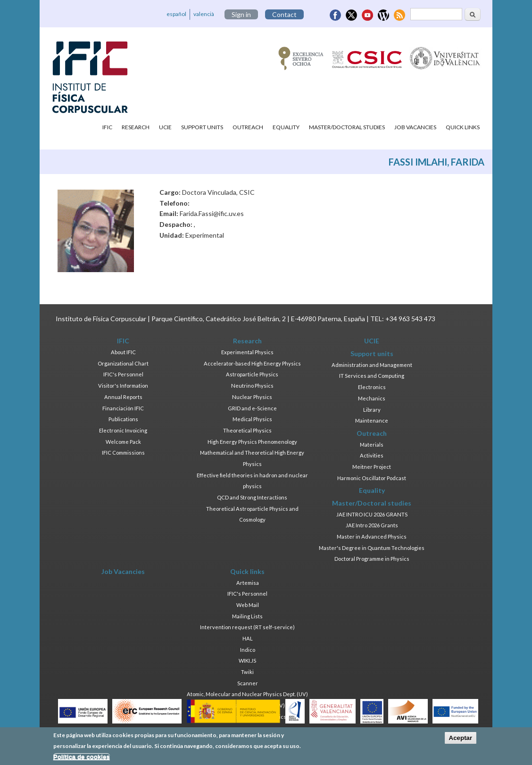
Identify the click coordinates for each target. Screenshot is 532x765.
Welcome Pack (123, 442)
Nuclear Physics (252, 397)
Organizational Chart (123, 363)
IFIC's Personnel (123, 374)
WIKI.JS (247, 661)
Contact (284, 14)
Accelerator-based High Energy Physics (252, 363)
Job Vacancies (415, 127)
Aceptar (461, 740)
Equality (286, 127)
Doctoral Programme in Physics (372, 559)
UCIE (165, 127)
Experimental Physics (247, 352)
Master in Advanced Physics (372, 536)
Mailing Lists (247, 616)
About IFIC (123, 352)
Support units (202, 127)
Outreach (248, 127)
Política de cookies (82, 758)
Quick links (463, 127)
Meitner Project (372, 467)
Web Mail (248, 605)
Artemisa (248, 583)
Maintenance (372, 420)
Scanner (248, 683)
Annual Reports (123, 397)
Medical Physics (252, 419)
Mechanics (372, 398)
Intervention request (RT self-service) (247, 627)
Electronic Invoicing (123, 430)
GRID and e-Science (252, 408)
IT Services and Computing (372, 376)
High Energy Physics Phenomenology (252, 442)
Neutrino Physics (252, 386)
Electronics (372, 387)
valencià (204, 14)
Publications (123, 419)
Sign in (241, 14)
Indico (248, 650)
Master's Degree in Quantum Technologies (372, 548)
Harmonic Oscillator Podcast (372, 478)
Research (136, 127)
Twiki (247, 672)
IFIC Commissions (123, 453)
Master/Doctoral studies (347, 127)
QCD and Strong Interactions (252, 497)
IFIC (107, 127)
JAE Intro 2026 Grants (372, 525)
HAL (248, 638)
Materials (372, 445)
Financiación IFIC (123, 408)
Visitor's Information (123, 386)
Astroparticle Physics (252, 374)
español (176, 14)
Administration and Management (372, 365)
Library (372, 410)
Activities (372, 455)
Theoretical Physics (247, 430)
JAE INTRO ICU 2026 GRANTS (372, 514)
